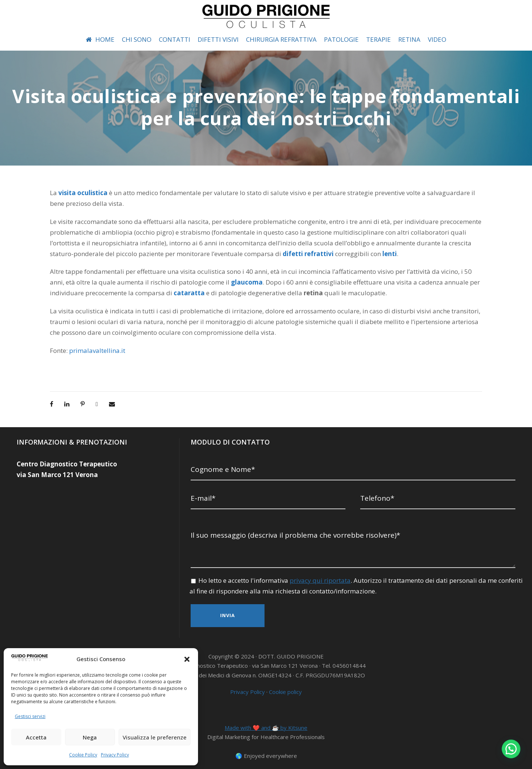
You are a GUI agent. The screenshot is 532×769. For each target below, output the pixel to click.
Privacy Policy (114, 755)
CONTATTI (170, 39)
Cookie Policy (83, 755)
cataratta (147, 293)
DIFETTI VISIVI (214, 39)
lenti (303, 254)
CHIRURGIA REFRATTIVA (280, 39)
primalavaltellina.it (94, 351)
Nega (90, 737)
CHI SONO (132, 39)
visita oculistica (82, 193)
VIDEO (442, 39)
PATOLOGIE (343, 39)
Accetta (36, 737)
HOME (94, 39)
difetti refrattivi (229, 254)
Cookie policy (285, 688)
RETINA (413, 39)
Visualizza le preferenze (155, 737)
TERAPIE (381, 39)
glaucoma (208, 282)
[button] (187, 659)
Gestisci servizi (30, 716)
